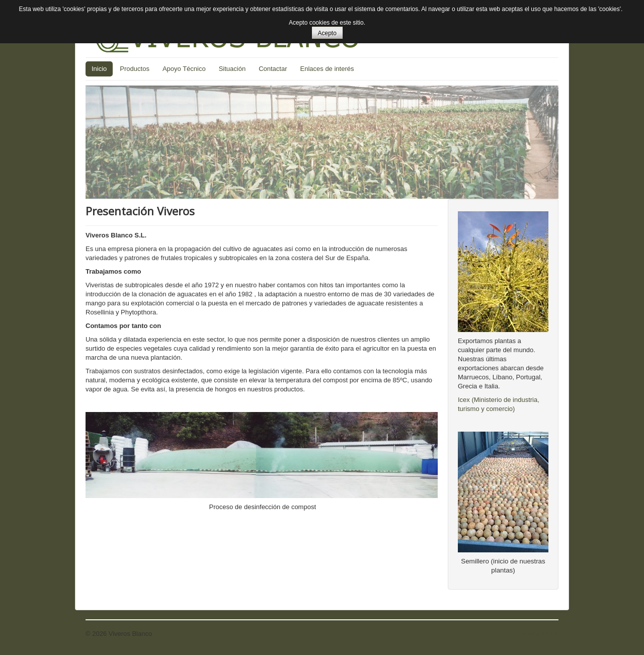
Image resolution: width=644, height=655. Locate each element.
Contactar (273, 69)
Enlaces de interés (327, 69)
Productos (135, 69)
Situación (232, 69)
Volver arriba (540, 634)
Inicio (99, 69)
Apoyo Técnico (184, 69)
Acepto (327, 33)
